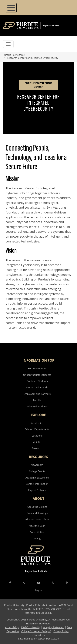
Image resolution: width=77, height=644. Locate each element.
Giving (37, 538)
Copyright (12, 620)
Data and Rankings (37, 513)
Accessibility (12, 627)
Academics (37, 423)
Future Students (37, 368)
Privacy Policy (61, 631)
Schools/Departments (37, 429)
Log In (38, 590)
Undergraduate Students (37, 375)
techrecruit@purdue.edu (39, 613)
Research (37, 448)
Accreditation (37, 532)
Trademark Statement (38, 623)
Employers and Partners (37, 394)
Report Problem (37, 490)
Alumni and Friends (37, 387)
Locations (37, 436)
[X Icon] (24, 583)
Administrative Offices (37, 519)
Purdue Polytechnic (14, 55)
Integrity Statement (54, 627)
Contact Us (39, 635)
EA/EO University (31, 627)
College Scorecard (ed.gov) (36, 631)
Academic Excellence (37, 478)
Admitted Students (37, 406)
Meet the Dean (37, 526)
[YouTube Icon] (38, 583)
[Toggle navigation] (8, 44)
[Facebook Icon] (10, 583)
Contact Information (37, 484)
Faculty (37, 400)
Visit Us (37, 442)
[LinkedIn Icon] (67, 583)
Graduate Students (37, 381)
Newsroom (37, 465)
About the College (37, 507)
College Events (37, 471)
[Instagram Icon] (53, 583)
